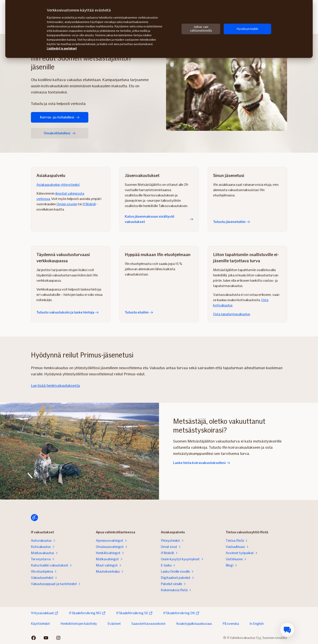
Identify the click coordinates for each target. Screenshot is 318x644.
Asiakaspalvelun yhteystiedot (58, 185)
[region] (159, 29)
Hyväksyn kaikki (247, 29)
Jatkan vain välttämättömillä (201, 29)
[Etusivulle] (34, 518)
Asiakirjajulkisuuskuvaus (194, 624)
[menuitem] (287, 630)
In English (257, 624)
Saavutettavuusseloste (148, 624)
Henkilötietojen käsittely (79, 624)
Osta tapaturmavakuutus (232, 314)
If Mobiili (89, 204)
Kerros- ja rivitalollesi (60, 117)
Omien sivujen (67, 204)
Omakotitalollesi (60, 133)
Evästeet (114, 624)
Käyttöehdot (40, 624)
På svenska (231, 624)
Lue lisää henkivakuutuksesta (55, 386)
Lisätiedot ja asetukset (62, 48)
